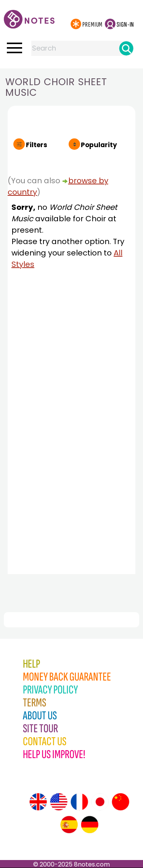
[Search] (126, 48)
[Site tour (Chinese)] (121, 802)
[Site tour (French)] (79, 802)
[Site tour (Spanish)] (69, 825)
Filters (37, 145)
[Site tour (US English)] (59, 802)
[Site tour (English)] (38, 802)
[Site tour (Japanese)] (100, 802)
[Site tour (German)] (90, 825)
